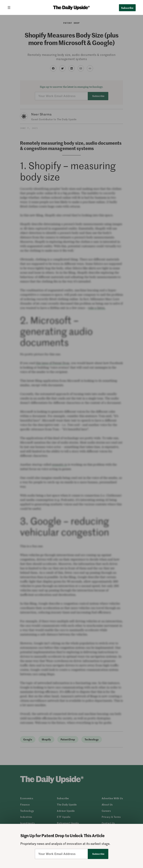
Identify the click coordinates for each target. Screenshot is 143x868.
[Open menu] (10, 8)
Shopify (46, 739)
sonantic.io (60, 464)
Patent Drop (71, 23)
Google (28, 739)
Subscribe (127, 8)
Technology (92, 739)
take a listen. (97, 308)
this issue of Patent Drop (53, 363)
